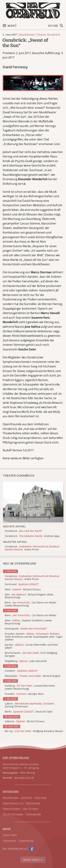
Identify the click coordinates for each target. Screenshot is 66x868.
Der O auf (15, 849)
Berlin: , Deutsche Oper (29, 712)
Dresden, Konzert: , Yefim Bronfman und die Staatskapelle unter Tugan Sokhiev (34, 637)
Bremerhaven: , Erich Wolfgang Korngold (31, 655)
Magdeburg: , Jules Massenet (26, 661)
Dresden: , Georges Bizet (24, 694)
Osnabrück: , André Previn (32, 578)
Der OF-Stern (31, 809)
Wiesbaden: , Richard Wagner (33, 676)
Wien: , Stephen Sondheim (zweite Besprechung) (28, 622)
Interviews (41, 798)
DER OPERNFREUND (16, 758)
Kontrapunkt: (26, 629)
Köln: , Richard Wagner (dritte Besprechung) (29, 596)
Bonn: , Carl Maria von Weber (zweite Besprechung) (31, 604)
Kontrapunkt (34, 814)
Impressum (10, 841)
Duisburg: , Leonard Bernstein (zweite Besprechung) (30, 687)
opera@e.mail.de (24, 778)
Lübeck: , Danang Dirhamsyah (30, 705)
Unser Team (10, 835)
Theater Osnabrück (49, 35)
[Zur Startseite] (33, 11)
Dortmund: (22, 584)
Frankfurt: (21, 671)
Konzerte (27, 798)
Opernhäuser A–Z (13, 803)
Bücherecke (33, 803)
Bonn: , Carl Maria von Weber (31, 615)
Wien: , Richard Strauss (23, 590)
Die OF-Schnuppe (13, 814)
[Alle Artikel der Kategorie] (33, 502)
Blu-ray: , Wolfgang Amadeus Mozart (34, 731)
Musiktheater (27, 35)
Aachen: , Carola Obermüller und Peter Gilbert (32, 646)
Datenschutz (26, 841)
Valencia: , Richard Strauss (25, 721)
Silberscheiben (12, 809)
